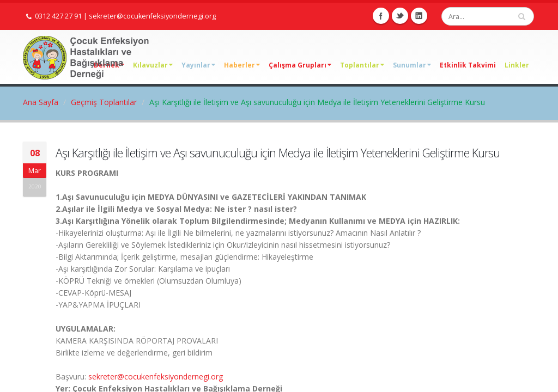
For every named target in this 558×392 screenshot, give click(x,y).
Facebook (381, 16)
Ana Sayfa (41, 102)
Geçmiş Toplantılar (104, 102)
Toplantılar (362, 65)
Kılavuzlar (153, 65)
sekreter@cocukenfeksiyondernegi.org (152, 16)
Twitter (400, 16)
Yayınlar (198, 65)
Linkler (517, 65)
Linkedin (419, 16)
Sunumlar (412, 65)
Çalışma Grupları (300, 65)
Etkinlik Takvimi (468, 65)
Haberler (242, 65)
